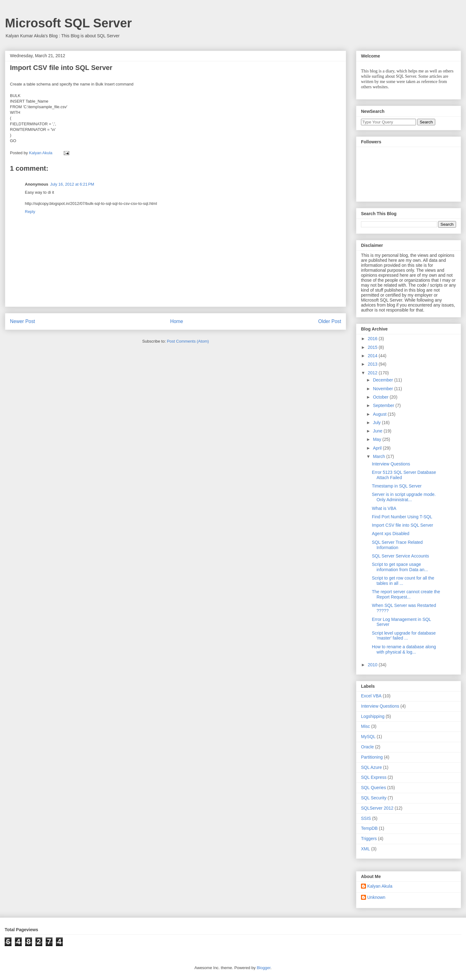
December (383, 380)
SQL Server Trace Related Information (397, 545)
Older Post (330, 321)
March (379, 456)
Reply (30, 212)
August (380, 414)
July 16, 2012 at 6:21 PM (72, 184)
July (377, 423)
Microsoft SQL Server (68, 23)
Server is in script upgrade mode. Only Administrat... (404, 497)
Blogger (263, 968)
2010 (373, 665)
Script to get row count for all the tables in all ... (403, 581)
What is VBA (384, 508)
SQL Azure (371, 767)
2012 (373, 373)
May (377, 439)
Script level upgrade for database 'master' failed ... (404, 636)
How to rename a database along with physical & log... (404, 649)
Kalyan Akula (380, 886)
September (384, 405)
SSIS (366, 818)
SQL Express (374, 777)
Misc (365, 726)
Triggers (369, 839)
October (381, 397)
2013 (373, 364)
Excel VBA (371, 696)
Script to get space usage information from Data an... (400, 567)
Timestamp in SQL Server (397, 486)
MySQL (368, 737)
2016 (373, 339)
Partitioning (372, 757)
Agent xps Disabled (391, 534)
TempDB (369, 828)
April (378, 448)
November (383, 389)
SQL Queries (373, 788)
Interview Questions (391, 464)
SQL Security (374, 798)
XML (365, 849)
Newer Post (23, 321)
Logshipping (373, 716)
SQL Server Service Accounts (400, 556)
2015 (373, 347)
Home (177, 321)
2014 (373, 356)
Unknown (376, 897)
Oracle (367, 747)
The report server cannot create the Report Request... (406, 594)
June (378, 431)
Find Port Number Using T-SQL (402, 517)
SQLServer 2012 (377, 808)
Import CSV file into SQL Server (402, 525)
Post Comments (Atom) (188, 341)
